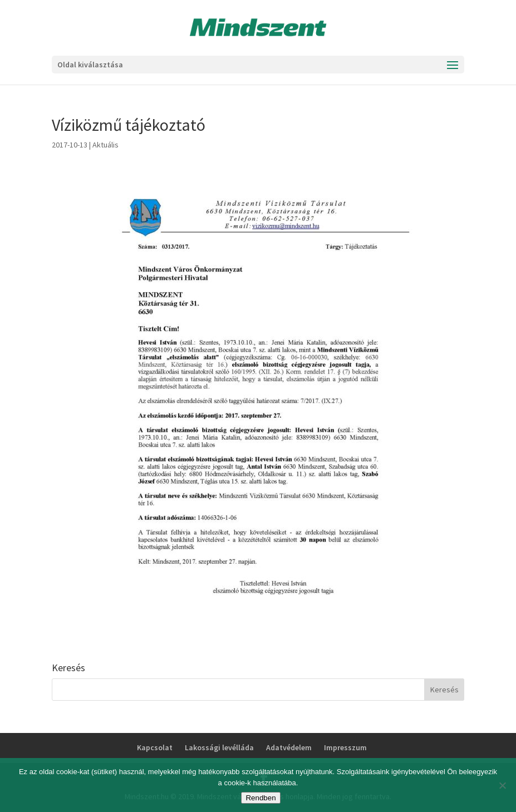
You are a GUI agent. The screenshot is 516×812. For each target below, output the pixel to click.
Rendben (261, 798)
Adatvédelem (289, 747)
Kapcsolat (155, 747)
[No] (502, 785)
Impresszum (345, 747)
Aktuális (105, 145)
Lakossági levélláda (219, 747)
